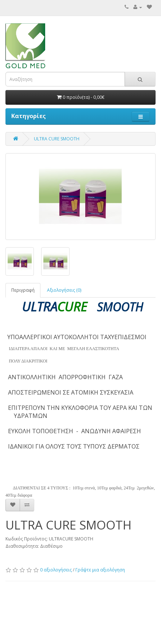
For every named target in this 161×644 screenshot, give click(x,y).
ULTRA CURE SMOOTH (57, 139)
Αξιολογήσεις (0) (64, 290)
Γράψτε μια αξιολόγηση (100, 570)
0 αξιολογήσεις (56, 570)
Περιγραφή (23, 290)
